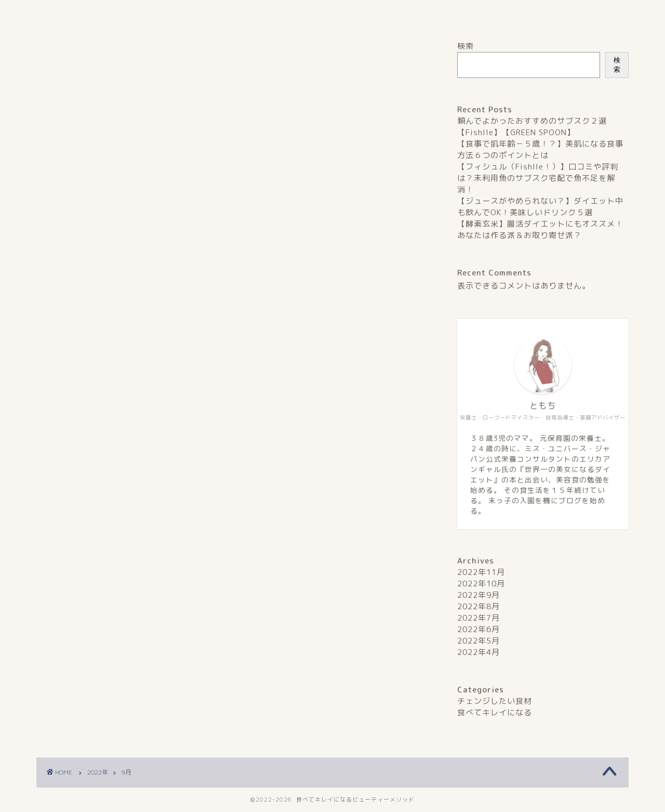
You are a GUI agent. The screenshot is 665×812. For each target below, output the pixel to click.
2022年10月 (481, 584)
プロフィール (270, 14)
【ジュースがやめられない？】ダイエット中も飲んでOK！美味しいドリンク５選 (540, 207)
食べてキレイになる (495, 712)
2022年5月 (478, 641)
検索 (465, 46)
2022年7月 (478, 618)
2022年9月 (478, 595)
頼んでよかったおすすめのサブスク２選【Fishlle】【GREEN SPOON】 (532, 127)
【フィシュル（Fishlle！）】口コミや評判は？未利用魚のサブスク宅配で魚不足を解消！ (538, 178)
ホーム (145, 14)
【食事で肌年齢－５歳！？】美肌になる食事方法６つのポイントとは (540, 149)
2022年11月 (481, 572)
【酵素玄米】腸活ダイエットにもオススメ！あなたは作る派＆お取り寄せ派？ (540, 230)
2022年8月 (478, 606)
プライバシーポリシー (395, 14)
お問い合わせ (521, 14)
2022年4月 (478, 652)
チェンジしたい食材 (495, 701)
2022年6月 (478, 629)
